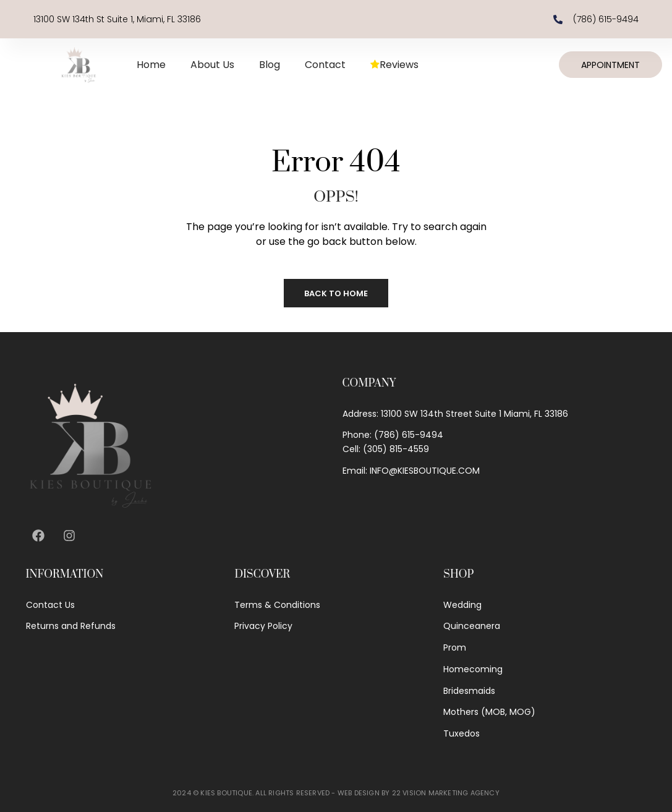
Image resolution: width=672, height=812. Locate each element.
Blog (270, 65)
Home (151, 65)
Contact (325, 65)
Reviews (394, 65)
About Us (212, 65)
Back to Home (336, 293)
